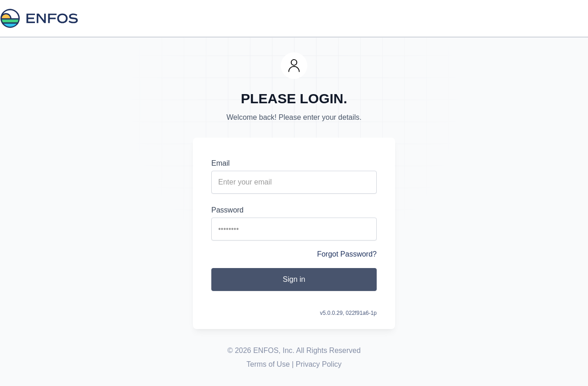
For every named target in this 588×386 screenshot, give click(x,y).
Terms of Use (268, 364)
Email (220, 163)
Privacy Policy (319, 364)
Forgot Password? (347, 254)
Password (227, 210)
